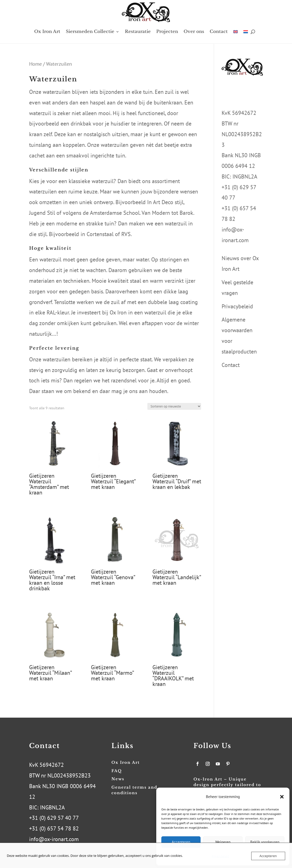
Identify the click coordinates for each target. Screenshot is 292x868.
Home (35, 64)
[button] (282, 797)
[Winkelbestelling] (174, 406)
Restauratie (138, 32)
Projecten (167, 32)
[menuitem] (236, 32)
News (118, 779)
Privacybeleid (237, 306)
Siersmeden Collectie (90, 32)
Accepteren (181, 842)
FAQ (117, 771)
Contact (219, 32)
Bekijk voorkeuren (265, 842)
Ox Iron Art (47, 32)
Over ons (194, 32)
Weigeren (223, 842)
